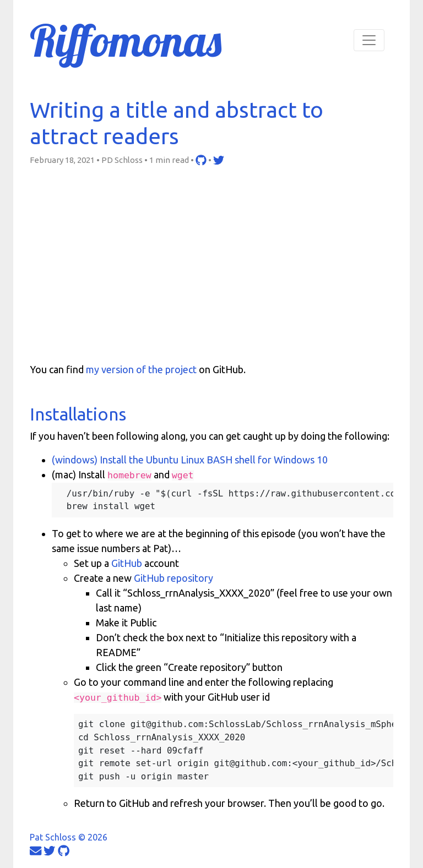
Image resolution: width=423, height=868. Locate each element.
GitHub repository (173, 578)
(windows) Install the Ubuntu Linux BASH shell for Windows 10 (190, 460)
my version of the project (141, 369)
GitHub (127, 563)
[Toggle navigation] (369, 40)
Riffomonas (126, 40)
